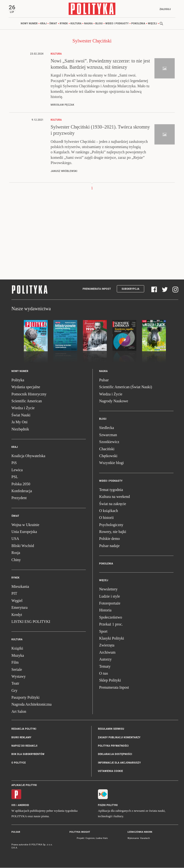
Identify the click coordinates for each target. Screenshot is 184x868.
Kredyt (17, 615)
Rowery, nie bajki (113, 532)
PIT (14, 594)
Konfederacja (22, 491)
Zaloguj (165, 9)
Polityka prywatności (113, 746)
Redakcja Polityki (24, 729)
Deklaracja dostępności (115, 754)
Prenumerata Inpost (97, 289)
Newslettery (108, 589)
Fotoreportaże (110, 603)
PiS (14, 463)
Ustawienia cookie (110, 771)
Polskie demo (110, 539)
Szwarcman (108, 435)
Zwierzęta (107, 645)
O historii (106, 518)
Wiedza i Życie (23, 408)
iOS (13, 805)
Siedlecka (107, 428)
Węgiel (17, 601)
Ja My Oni (20, 422)
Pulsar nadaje (109, 546)
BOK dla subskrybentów (28, 754)
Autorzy (105, 659)
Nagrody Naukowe (114, 401)
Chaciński (107, 449)
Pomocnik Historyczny (29, 394)
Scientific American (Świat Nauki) (126, 387)
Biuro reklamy (21, 738)
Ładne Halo (102, 838)
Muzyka (18, 656)
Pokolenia (138, 24)
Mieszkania (20, 587)
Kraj (43, 24)
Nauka (88, 24)
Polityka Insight (80, 832)
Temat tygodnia (111, 490)
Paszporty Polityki (26, 698)
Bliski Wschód (23, 546)
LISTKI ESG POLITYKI (31, 622)
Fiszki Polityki (108, 805)
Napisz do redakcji (24, 746)
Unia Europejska (24, 532)
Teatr (15, 684)
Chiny (16, 560)
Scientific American (27, 401)
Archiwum (107, 653)
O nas (104, 674)
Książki (17, 648)
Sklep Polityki (110, 680)
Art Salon (19, 712)
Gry (14, 691)
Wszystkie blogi (112, 463)
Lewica (17, 470)
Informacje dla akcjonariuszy (119, 763)
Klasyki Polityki (112, 638)
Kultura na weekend (115, 497)
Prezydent (19, 498)
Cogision (90, 838)
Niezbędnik (20, 429)
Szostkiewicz (109, 442)
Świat (53, 24)
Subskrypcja (130, 289)
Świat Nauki (21, 415)
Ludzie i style (110, 597)
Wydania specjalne (26, 387)
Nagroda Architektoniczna (31, 705)
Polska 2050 (21, 484)
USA (15, 539)
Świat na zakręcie (113, 504)
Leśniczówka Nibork (140, 832)
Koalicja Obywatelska (28, 456)
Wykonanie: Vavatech (139, 838)
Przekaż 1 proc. (111, 624)
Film (15, 663)
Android (24, 805)
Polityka (18, 380)
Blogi (99, 24)
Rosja (16, 553)
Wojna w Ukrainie (25, 525)
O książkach (109, 511)
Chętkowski (108, 456)
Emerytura (20, 608)
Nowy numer (29, 24)
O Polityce (19, 763)
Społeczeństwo (111, 617)
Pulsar (104, 380)
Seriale (17, 669)
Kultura (76, 24)
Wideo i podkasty (117, 24)
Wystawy (18, 677)
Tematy (105, 666)
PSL (15, 477)
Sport (103, 632)
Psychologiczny (111, 525)
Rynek (64, 24)
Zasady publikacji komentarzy (119, 738)
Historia (105, 610)
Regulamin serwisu (111, 729)
